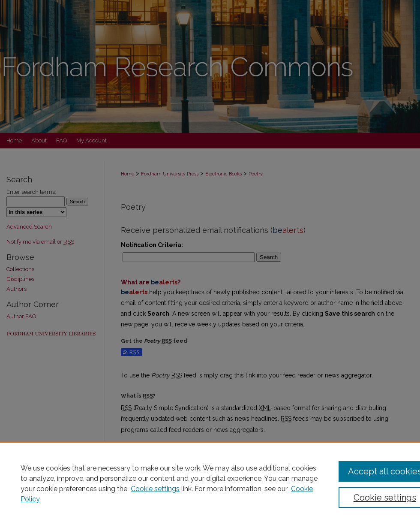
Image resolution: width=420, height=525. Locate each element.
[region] (210, 483)
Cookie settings (155, 489)
